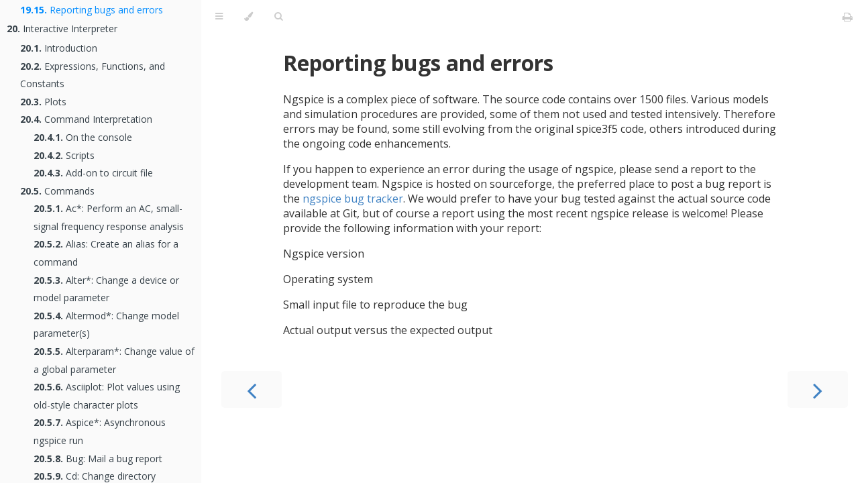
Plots (43, 102)
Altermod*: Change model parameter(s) (106, 325)
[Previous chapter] (252, 389)
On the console (83, 137)
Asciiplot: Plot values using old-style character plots (107, 396)
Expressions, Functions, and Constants (93, 75)
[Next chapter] (818, 389)
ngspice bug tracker (353, 199)
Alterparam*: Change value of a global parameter (114, 360)
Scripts (64, 155)
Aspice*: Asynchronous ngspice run (100, 431)
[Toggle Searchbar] (278, 17)
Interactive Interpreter (62, 29)
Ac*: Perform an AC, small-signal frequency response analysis (109, 217)
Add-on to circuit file (93, 173)
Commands (57, 191)
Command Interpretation (86, 119)
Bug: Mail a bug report (98, 459)
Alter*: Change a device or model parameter (106, 289)
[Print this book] (848, 17)
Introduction (59, 48)
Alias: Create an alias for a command (106, 253)
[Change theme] (249, 17)
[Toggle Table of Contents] (219, 17)
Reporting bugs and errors (92, 10)
